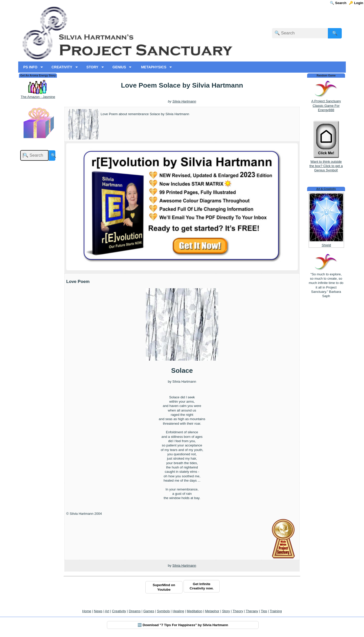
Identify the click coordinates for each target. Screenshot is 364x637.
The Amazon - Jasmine (38, 97)
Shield (326, 245)
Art (107, 611)
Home (87, 611)
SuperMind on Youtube (164, 587)
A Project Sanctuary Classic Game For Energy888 (326, 106)
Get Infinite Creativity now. (201, 586)
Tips (264, 611)
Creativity (119, 611)
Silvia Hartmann (184, 101)
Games (149, 611)
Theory (238, 611)
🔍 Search (338, 3)
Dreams (135, 611)
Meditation (195, 611)
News (98, 611)
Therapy (252, 611)
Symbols (163, 611)
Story (226, 611)
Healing (178, 611)
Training (276, 611)
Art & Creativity (326, 189)
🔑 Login (356, 3)
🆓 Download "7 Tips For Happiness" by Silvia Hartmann (183, 625)
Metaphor (212, 611)
